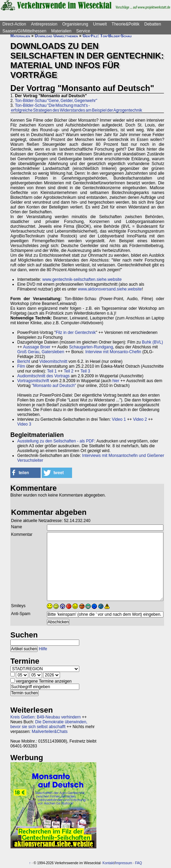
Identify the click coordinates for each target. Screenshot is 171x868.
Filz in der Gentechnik (76, 333)
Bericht (24, 361)
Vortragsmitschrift (33, 381)
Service (83, 31)
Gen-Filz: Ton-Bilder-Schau (107, 36)
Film (21, 366)
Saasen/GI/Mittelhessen (24, 31)
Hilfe (43, 649)
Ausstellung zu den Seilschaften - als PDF (56, 441)
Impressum (124, 863)
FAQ (139, 863)
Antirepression (44, 24)
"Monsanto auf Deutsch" (54, 386)
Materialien (61, 31)
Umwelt (100, 24)
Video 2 (140, 419)
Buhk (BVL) (153, 342)
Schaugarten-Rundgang (91, 347)
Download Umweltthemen (56, 36)
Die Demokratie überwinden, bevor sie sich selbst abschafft (49, 724)
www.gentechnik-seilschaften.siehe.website (82, 279)
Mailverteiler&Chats (50, 732)
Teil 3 (85, 371)
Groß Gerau (28, 352)
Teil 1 (52, 371)
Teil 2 (69, 371)
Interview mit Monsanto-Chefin (113, 352)
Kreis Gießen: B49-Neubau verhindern (46, 717)
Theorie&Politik (126, 24)
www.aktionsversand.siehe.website (110, 289)
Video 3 (24, 424)
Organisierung (75, 24)
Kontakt (108, 863)
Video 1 (119, 419)
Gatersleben (53, 352)
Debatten (153, 24)
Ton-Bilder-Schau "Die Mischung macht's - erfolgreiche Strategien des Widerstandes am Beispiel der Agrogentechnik (76, 108)
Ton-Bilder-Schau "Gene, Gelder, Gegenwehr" (56, 101)
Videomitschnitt (53, 361)
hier (116, 381)
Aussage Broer (37, 347)
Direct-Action (14, 24)
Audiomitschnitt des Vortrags (43, 376)
